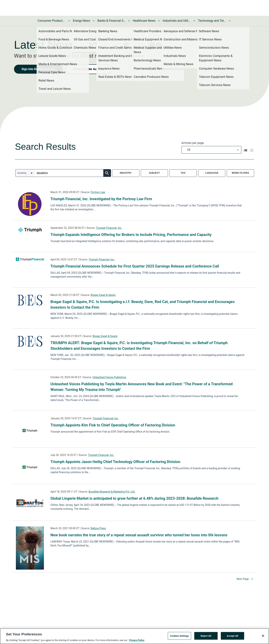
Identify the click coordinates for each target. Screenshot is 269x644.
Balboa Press (98, 528)
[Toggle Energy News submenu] (94, 21)
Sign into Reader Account (38, 69)
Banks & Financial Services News (111, 21)
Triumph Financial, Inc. (109, 228)
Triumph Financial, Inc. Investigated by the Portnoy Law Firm (101, 199)
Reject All (206, 636)
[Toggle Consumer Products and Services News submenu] (69, 21)
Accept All (232, 636)
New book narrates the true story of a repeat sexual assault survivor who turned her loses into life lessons (139, 535)
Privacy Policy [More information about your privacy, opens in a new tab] (137, 640)
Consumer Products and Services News (52, 21)
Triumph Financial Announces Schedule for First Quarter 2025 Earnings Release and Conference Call (135, 266)
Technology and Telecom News (212, 21)
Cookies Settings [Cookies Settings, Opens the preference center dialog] (179, 636)
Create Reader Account (89, 69)
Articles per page (193, 143)
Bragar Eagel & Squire (103, 295)
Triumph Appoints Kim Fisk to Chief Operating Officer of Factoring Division (113, 425)
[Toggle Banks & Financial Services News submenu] (129, 21)
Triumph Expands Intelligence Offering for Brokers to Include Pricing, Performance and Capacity (131, 235)
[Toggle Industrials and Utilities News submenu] (194, 21)
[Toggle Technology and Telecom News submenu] (230, 21)
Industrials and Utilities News (177, 21)
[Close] (263, 636)
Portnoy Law (98, 192)
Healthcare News (144, 21)
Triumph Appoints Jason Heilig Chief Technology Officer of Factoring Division (115, 462)
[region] (134, 636)
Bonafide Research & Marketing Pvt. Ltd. (112, 492)
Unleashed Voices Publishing (109, 377)
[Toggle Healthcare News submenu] (159, 21)
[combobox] (211, 150)
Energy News (81, 21)
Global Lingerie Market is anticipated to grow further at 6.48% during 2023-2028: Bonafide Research (134, 498)
